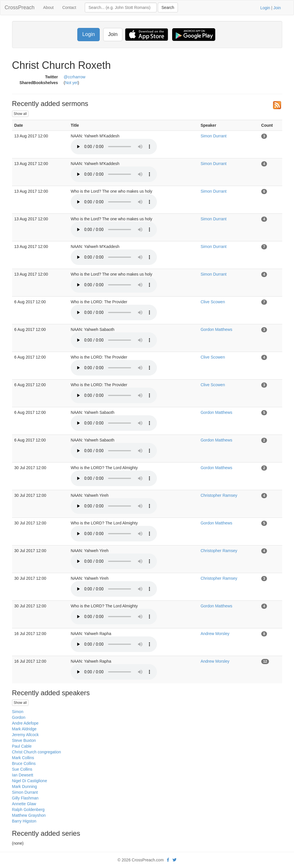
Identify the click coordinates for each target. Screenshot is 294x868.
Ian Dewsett (23, 775)
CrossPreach (20, 7)
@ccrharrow (75, 77)
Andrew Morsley (215, 634)
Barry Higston (24, 821)
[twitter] (174, 860)
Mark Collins (23, 758)
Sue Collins (22, 769)
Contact (69, 7)
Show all (20, 114)
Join (277, 8)
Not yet (71, 83)
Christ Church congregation (36, 752)
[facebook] (168, 860)
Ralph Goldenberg (28, 810)
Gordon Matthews (217, 329)
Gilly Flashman (25, 798)
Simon (18, 712)
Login (265, 8)
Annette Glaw (24, 804)
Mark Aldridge (24, 729)
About (48, 7)
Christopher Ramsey (219, 495)
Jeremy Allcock (25, 735)
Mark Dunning (25, 786)
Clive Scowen (213, 302)
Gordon (19, 717)
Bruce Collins (24, 763)
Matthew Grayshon (29, 815)
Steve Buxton (24, 740)
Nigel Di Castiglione (30, 781)
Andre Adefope (25, 723)
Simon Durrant (214, 136)
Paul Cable (22, 746)
